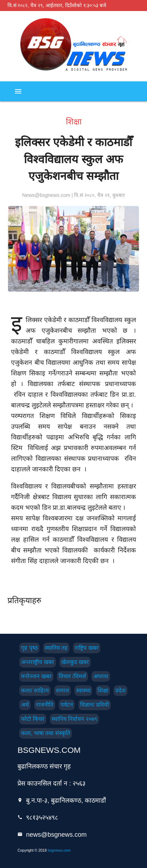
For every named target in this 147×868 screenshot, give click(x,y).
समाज (62, 690)
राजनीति (45, 705)
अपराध (101, 676)
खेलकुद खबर (75, 662)
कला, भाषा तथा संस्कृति (46, 733)
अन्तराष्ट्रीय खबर (37, 662)
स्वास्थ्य (83, 690)
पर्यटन (67, 705)
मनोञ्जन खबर (36, 676)
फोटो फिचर (33, 719)
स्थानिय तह (56, 648)
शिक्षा (103, 690)
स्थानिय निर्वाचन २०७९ (74, 719)
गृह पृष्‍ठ (29, 648)
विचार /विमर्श (72, 676)
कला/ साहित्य (35, 690)
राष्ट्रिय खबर (86, 648)
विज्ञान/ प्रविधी (94, 705)
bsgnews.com (59, 850)
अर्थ (25, 705)
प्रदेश (120, 690)
